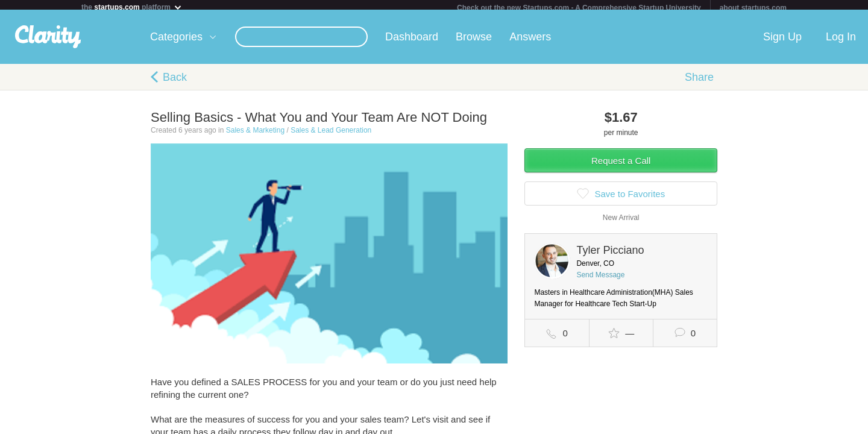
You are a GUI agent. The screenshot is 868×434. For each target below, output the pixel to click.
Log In (841, 42)
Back (175, 82)
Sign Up (782, 42)
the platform (132, 7)
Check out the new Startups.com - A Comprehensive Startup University (579, 8)
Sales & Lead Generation (331, 135)
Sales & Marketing (255, 135)
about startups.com (753, 8)
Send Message (600, 280)
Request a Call (621, 165)
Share (699, 82)
